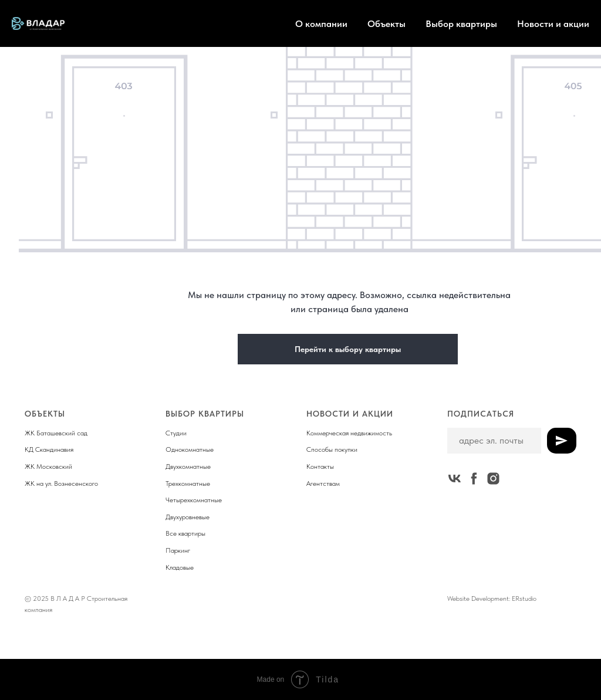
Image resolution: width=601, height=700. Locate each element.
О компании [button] (321, 24)
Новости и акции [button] (553, 24)
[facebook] (474, 478)
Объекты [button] (386, 24)
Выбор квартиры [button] (461, 24)
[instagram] (493, 478)
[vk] (455, 478)
